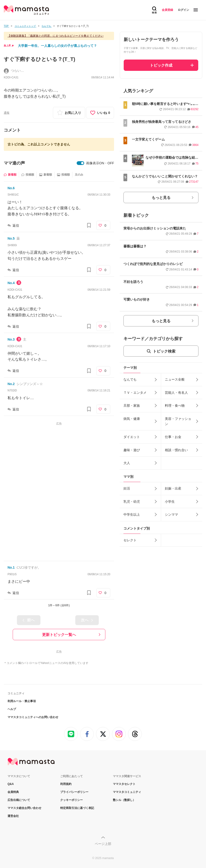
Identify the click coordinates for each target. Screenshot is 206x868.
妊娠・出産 (173, 488)
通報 (7, 113)
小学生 (170, 502)
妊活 (127, 488)
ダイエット (132, 437)
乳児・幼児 (132, 502)
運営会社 (13, 816)
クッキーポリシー (71, 800)
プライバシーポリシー (74, 792)
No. (11, 188)
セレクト (130, 540)
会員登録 (167, 10)
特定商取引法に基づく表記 (77, 808)
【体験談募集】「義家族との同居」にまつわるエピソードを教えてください (55, 36)
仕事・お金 (173, 437)
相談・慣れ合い (176, 450)
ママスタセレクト (124, 784)
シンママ (171, 514)
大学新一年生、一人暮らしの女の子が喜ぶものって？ (57, 46)
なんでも (130, 379)
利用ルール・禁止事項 (22, 701)
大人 (127, 463)
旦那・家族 (132, 406)
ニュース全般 (175, 379)
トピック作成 (161, 65)
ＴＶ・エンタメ (135, 393)
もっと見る (161, 198)
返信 (16, 225)
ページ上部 (103, 844)
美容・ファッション (178, 421)
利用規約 (66, 784)
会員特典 (13, 792)
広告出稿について (19, 800)
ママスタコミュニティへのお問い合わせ (33, 717)
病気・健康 (132, 419)
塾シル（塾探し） (124, 800)
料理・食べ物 (175, 406)
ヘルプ (12, 709)
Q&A (11, 784)
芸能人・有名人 (176, 393)
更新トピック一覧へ (59, 635)
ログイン (183, 10)
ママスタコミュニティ (127, 792)
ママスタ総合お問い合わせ (24, 808)
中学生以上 (132, 514)
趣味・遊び (132, 450)
